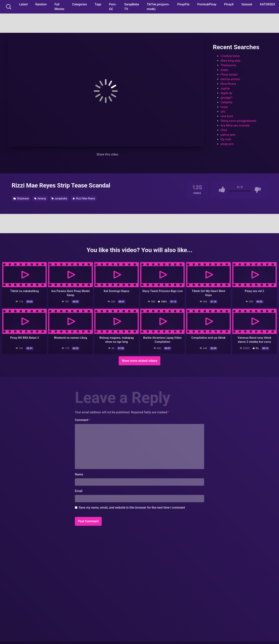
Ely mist (226, 139)
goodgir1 (227, 98)
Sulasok (247, 4)
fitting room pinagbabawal (238, 121)
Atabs (224, 70)
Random (41, 4)
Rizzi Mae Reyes (84, 198)
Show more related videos (139, 361)
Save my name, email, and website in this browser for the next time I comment (132, 508)
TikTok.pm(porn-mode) (158, 7)
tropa (224, 107)
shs (223, 112)
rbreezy (40, 198)
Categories (80, 4)
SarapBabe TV (132, 7)
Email (79, 491)
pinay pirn (227, 144)
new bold (227, 116)
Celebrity (227, 102)
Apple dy (226, 93)
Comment (83, 420)
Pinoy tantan (229, 75)
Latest (23, 4)
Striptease (21, 198)
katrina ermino (230, 79)
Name (79, 474)
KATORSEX (268, 4)
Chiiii (224, 130)
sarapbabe (59, 198)
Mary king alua (230, 61)
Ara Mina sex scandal (235, 125)
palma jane (228, 135)
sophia (225, 88)
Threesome (228, 65)
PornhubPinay (207, 4)
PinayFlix (183, 4)
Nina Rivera (228, 84)
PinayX (229, 4)
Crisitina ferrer (230, 56)
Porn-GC (113, 7)
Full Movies (59, 7)
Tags (98, 4)
